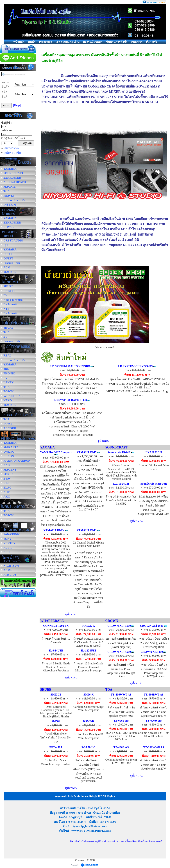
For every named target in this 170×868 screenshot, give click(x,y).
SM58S (56, 721)
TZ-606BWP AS (154, 695)
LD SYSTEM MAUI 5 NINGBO (70, 366)
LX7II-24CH (121, 484)
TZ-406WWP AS (121, 695)
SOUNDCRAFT (116, 447)
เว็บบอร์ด (152, 42)
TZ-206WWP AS (154, 747)
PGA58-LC (88, 747)
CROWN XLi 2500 (152, 626)
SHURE (46, 690)
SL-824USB (56, 651)
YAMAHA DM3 (87, 530)
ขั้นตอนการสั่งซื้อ (117, 42)
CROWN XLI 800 (152, 652)
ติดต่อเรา (137, 42)
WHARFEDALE (52, 621)
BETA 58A (56, 747)
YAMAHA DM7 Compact (56, 452)
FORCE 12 (89, 626)
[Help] (17, 105)
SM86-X (88, 695)
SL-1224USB (89, 651)
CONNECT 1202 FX (56, 626)
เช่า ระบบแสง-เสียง (67, 42)
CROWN (112, 621)
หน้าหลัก (19, 42)
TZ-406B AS (121, 747)
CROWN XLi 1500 (119, 626)
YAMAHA (47, 447)
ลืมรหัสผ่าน (12, 148)
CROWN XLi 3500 (119, 652)
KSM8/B (89, 721)
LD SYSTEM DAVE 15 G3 (70, 400)
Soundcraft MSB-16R (154, 484)
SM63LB (56, 695)
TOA (109, 690)
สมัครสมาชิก (13, 153)
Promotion (46, 42)
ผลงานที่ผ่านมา (93, 42)
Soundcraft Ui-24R (119, 452)
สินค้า (32, 42)
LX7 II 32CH (154, 452)
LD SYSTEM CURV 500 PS (135, 366)
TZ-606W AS (154, 721)
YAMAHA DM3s (54, 530)
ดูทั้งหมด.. (104, 441)
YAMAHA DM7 (87, 452)
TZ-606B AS (121, 721)
